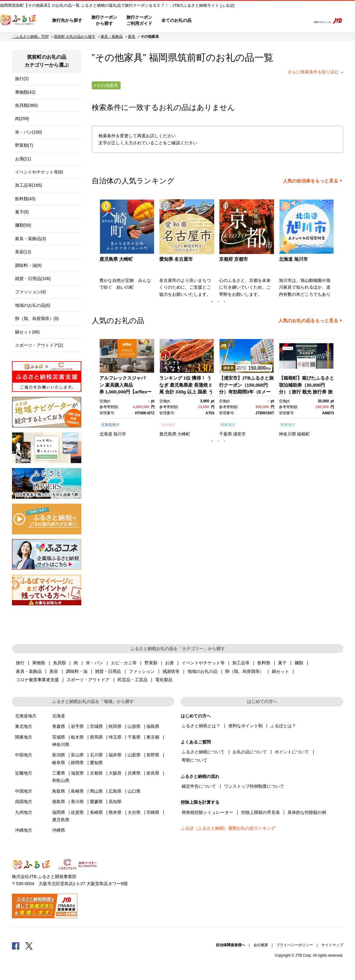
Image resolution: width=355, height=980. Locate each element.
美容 (54, 671)
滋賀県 (77, 773)
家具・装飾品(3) (31, 239)
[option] (128, 250)
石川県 (96, 755)
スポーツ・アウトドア (88, 680)
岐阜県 (59, 763)
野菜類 (151, 663)
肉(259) (22, 119)
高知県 (115, 802)
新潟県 (59, 755)
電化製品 (164, 680)
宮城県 (96, 726)
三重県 (59, 773)
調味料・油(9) (28, 265)
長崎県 (96, 812)
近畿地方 (24, 773)
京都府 (96, 773)
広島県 (115, 791)
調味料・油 (77, 671)
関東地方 (228, 425)
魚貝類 (60, 663)
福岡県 (59, 812)
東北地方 (24, 726)
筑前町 (192, 58)
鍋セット (280, 671)
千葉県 (226, 434)
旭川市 (120, 434)
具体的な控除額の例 (307, 812)
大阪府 (115, 773)
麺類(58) (23, 225)
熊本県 (115, 812)
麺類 (299, 663)
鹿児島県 (168, 434)
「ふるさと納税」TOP (30, 37)
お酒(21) (23, 159)
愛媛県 (96, 802)
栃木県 (77, 737)
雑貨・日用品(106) (33, 279)
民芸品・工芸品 (133, 680)
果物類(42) (25, 92)
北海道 (106, 434)
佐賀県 (77, 812)
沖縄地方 (24, 830)
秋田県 (115, 726)
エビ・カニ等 (124, 663)
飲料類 (264, 663)
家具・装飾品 (112, 37)
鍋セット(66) (27, 332)
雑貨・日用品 (108, 671)
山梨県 (134, 755)
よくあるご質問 (242, 21)
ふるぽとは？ (283, 726)
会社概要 (261, 945)
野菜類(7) (24, 145)
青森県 (59, 726)
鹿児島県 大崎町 (116, 259)
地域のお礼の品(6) (33, 305)
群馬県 (96, 737)
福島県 (153, 726)
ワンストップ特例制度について (254, 786)
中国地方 (24, 791)
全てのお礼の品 (176, 20)
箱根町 (303, 434)
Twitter (29, 946)
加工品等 (241, 663)
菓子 (282, 663)
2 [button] (218, 302)
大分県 (134, 812)
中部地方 (24, 755)
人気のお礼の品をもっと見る (308, 321)
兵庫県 (134, 773)
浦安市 (239, 434)
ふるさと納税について (203, 752)
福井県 (115, 755)
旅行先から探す (67, 20)
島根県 (77, 791)
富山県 (77, 755)
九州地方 (168, 425)
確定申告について (199, 786)
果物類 (39, 663)
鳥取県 (59, 791)
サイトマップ (332, 945)
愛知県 (96, 763)
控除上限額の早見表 (260, 812)
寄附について (195, 760)
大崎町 (184, 434)
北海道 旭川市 (293, 259)
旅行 (20, 663)
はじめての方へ (214, 21)
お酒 (169, 663)
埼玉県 (115, 737)
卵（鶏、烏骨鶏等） (245, 671)
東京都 (153, 737)
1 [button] (212, 302)
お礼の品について (250, 752)
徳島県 (59, 802)
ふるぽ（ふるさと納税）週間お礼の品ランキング (228, 828)
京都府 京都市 (233, 259)
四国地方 (24, 802)
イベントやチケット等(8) (39, 172)
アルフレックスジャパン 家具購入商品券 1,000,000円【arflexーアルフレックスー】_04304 (126, 392)
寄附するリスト (285, 21)
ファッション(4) (31, 292)
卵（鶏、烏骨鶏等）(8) (37, 318)
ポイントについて (292, 752)
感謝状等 (171, 671)
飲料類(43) (25, 199)
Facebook (16, 946)
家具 (132, 37)
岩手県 (77, 726)
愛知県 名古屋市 (176, 259)
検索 (302, 21)
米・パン (95, 663)
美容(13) (23, 252)
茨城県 (59, 737)
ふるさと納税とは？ (201, 726)
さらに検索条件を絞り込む (313, 72)
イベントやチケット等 (203, 663)
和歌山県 (61, 780)
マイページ (265, 21)
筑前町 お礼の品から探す (75, 37)
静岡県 (77, 763)
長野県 (153, 755)
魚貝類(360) (27, 105)
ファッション (142, 671)
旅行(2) (22, 79)
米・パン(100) (29, 132)
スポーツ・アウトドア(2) (39, 345)
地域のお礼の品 (203, 671)
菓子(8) (22, 212)
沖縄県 (59, 830)
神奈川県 (287, 434)
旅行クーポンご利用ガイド (139, 20)
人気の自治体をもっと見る (311, 181)
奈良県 (153, 773)
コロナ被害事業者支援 (37, 680)
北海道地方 (110, 425)
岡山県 (96, 791)
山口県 (134, 791)
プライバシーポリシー (295, 945)
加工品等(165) (29, 185)
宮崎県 (153, 812)
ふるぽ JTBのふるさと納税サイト (18, 21)
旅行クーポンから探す (104, 20)
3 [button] (225, 302)
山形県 (134, 726)
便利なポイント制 (245, 726)
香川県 (77, 802)
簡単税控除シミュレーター (207, 812)
